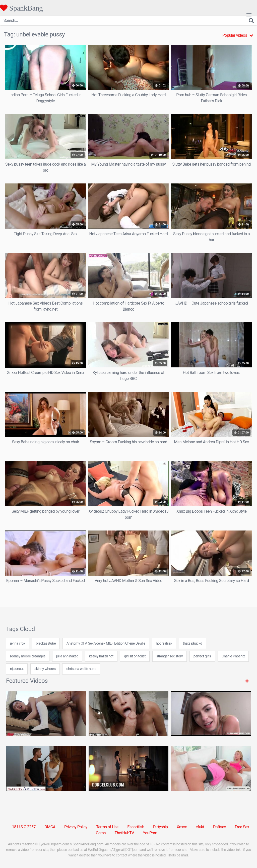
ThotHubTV (124, 833)
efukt (200, 827)
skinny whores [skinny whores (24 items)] (45, 669)
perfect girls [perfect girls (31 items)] (202, 656)
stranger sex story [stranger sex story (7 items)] (170, 656)
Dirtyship (160, 827)
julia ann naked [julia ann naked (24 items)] (67, 656)
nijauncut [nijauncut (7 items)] (17, 669)
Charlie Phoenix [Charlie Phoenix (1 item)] (233, 656)
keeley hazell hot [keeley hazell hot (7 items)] (101, 656)
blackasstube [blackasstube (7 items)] (46, 643)
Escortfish (136, 827)
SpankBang (21, 8)
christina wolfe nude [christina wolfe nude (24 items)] (81, 669)
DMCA (50, 827)
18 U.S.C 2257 (24, 827)
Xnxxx (182, 827)
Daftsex (219, 827)
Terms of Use (107, 827)
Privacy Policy (76, 827)
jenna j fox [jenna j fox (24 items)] (18, 643)
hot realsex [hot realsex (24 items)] (164, 643)
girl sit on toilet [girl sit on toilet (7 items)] (135, 656)
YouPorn (150, 833)
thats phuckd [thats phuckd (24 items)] (192, 643)
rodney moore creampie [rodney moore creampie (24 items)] (28, 656)
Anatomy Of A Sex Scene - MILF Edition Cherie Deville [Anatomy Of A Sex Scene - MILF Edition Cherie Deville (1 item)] (106, 643)
